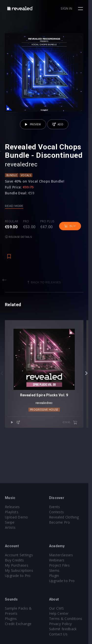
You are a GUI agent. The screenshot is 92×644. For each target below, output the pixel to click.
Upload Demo (17, 517)
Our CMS (58, 608)
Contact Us (60, 634)
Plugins (11, 619)
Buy (70, 230)
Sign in (70, 8)
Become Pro (61, 522)
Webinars (59, 560)
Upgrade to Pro (18, 576)
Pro (26, 225)
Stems (56, 570)
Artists (10, 527)
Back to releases (48, 286)
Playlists (12, 512)
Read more (14, 210)
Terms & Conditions (68, 619)
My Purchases (17, 565)
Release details (18, 240)
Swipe (10, 522)
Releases (12, 507)
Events (57, 507)
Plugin (56, 576)
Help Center (61, 613)
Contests (59, 512)
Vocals (26, 179)
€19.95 (74, 430)
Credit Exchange (18, 624)
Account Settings (19, 555)
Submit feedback (65, 629)
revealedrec (21, 168)
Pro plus (47, 225)
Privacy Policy (62, 624)
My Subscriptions (19, 570)
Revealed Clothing (66, 517)
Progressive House (46, 417)
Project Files (61, 565)
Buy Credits (14, 560)
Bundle (12, 179)
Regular (12, 225)
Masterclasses (63, 555)
